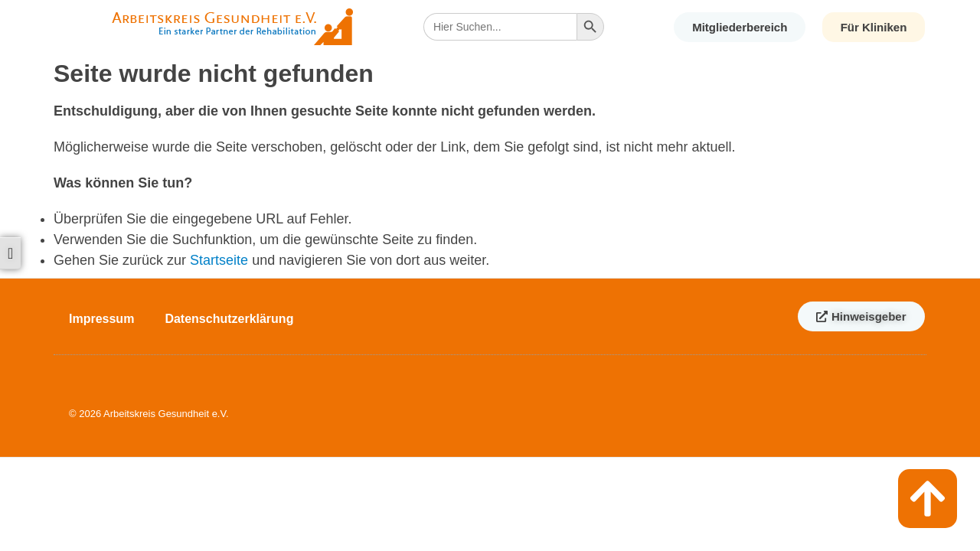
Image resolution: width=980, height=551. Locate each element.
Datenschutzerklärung (229, 319)
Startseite (219, 260)
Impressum (101, 319)
